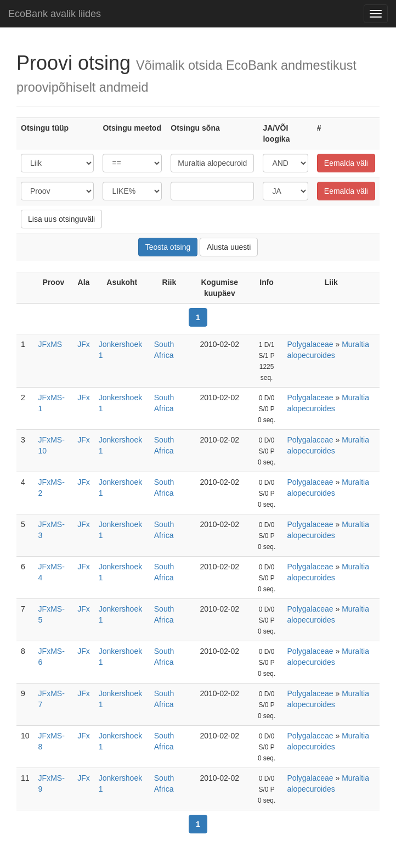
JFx (84, 344)
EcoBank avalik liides (55, 14)
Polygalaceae (310, 344)
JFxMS (50, 344)
